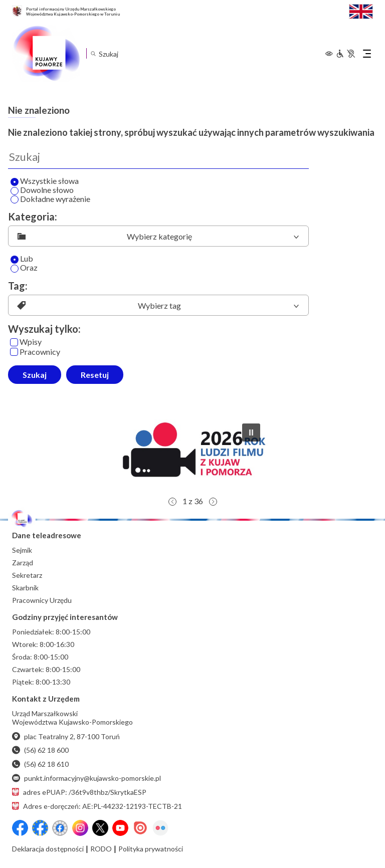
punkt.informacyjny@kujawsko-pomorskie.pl (86, 778)
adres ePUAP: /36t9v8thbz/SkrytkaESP (79, 792)
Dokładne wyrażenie (50, 199)
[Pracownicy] (14, 352)
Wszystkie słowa (45, 181)
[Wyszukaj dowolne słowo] (15, 191)
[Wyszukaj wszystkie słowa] (15, 182)
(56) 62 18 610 (40, 764)
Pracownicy (35, 352)
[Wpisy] (14, 342)
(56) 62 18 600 (40, 750)
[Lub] (15, 260)
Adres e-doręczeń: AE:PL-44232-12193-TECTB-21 (97, 806)
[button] (192, 454)
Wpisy (26, 342)
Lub (22, 259)
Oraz (24, 268)
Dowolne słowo (42, 190)
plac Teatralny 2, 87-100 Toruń (66, 736)
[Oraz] (15, 269)
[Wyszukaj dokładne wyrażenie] (15, 199)
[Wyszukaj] (158, 157)
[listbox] (158, 236)
